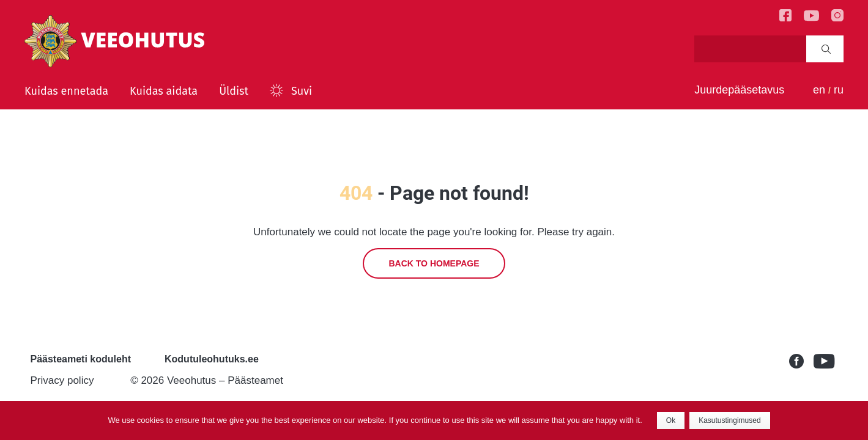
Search (826, 49)
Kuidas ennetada (66, 91)
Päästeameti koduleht (81, 359)
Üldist (234, 91)
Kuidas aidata (164, 91)
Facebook (801, 361)
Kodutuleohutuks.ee (212, 359)
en (819, 90)
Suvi (302, 91)
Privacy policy (62, 380)
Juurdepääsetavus (739, 90)
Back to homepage (434, 263)
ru (839, 90)
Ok (671, 420)
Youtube (826, 361)
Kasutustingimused (729, 420)
